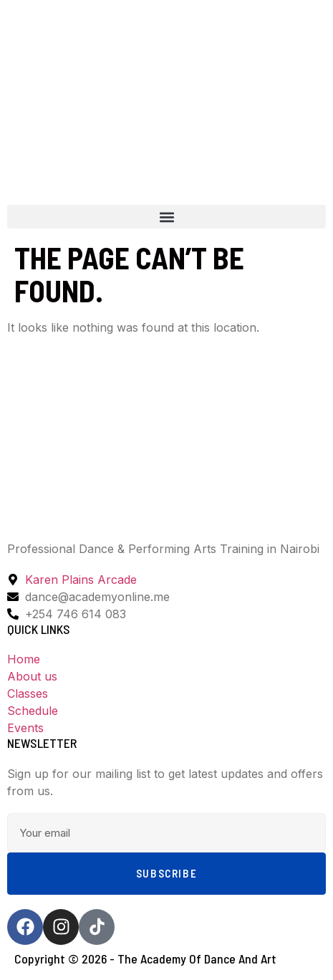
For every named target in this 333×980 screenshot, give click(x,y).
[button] (166, 217)
